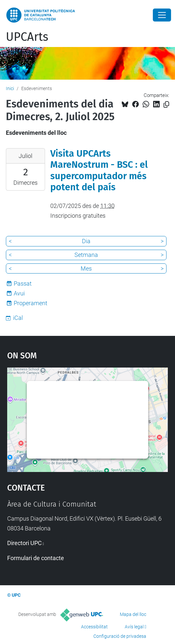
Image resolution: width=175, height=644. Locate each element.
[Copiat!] (166, 105)
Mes (86, 268)
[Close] (162, 15)
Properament (31, 303)
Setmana (86, 255)
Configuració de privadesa (120, 636)
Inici (10, 88)
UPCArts (27, 37)
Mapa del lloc (133, 614)
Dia (86, 241)
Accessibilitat (94, 627)
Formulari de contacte (36, 558)
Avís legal (134, 627)
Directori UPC (24, 543)
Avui (19, 293)
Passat (23, 283)
